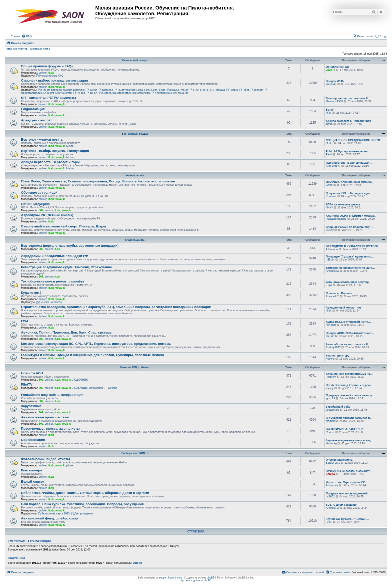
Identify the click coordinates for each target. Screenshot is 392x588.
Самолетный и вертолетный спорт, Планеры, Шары (63, 226)
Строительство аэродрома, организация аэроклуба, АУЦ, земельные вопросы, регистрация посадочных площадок (116, 307)
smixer (43, 73)
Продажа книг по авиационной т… (349, 493)
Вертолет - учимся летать (42, 139)
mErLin (330, 259)
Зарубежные (31, 406)
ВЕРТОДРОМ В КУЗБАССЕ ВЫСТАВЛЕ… (353, 246)
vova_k (330, 70)
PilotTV (27, 384)
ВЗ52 (329, 522)
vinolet (137, 563)
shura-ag (331, 443)
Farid (329, 154)
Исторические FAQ (50, 76)
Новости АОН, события (135, 367)
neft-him (331, 325)
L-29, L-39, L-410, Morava (207, 90)
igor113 (330, 398)
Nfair (329, 113)
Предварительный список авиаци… (350, 395)
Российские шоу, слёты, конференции (52, 395)
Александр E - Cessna (103, 388)
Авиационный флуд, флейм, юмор (49, 518)
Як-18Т (79, 93)
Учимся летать (135, 176)
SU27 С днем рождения (341, 505)
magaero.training (336, 219)
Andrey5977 (333, 166)
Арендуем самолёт (36, 120)
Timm (329, 124)
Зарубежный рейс (338, 407)
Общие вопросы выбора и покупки (62, 90)
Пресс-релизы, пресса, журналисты (50, 428)
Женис (330, 336)
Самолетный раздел (135, 60)
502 (41, 210)
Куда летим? (31, 293)
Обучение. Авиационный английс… (350, 182)
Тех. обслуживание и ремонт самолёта (52, 281)
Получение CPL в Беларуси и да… (349, 193)
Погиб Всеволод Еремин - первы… (350, 385)
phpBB (211, 578)
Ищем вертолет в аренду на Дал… (349, 163)
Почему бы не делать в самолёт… (349, 471)
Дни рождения (82, 513)
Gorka (329, 143)
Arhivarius (332, 485)
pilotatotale (332, 410)
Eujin (329, 285)
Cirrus (92, 90)
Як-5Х (92, 93)
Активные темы (40, 49)
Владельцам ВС (135, 240)
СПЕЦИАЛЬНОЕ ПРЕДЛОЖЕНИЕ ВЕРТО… (354, 140)
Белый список (33, 482)
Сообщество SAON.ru (135, 453)
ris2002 (330, 496)
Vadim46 (331, 84)
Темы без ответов (16, 49)
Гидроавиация (33, 109)
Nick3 (329, 207)
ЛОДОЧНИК (80, 380)
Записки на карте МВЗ (54, 513)
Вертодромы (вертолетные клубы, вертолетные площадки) (70, 246)
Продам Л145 (335, 81)
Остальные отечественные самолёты (124, 93)
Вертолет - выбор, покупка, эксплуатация (55, 151)
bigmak (330, 421)
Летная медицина (35, 204)
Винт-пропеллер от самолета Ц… (348, 98)
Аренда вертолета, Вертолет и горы (50, 162)
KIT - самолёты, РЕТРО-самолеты (48, 98)
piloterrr (71, 465)
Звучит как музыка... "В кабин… (347, 519)
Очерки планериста (339, 460)
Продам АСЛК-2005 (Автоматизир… (350, 333)
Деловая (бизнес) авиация (170, 93)
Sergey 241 (333, 463)
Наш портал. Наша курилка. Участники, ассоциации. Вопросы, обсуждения (82, 504)
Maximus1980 (334, 101)
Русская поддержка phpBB (196, 580)
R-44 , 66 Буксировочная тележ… (348, 151)
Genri (329, 185)
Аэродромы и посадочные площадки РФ (54, 256)
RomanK (331, 196)
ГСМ (24, 321)
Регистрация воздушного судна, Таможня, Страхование (66, 267)
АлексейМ (332, 271)
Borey (330, 110)
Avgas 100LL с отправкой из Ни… (348, 322)
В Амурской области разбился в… (349, 418)
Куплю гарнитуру (337, 356)
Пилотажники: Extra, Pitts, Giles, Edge (140, 90)
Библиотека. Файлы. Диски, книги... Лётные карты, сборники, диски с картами (85, 493)
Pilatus (232, 90)
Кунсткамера (31, 470)
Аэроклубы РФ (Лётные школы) (47, 215)
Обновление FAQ (337, 67)
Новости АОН (32, 373)
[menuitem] (27, 36)
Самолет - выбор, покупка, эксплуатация (54, 80)
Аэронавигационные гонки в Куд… (349, 440)
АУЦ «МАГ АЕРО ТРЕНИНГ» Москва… (351, 216)
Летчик (330, 359)
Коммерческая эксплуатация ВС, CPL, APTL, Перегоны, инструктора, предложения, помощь (96, 344)
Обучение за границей (39, 193)
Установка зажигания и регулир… (349, 282)
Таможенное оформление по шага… (350, 268)
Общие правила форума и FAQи (47, 66)
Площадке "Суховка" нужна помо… (350, 256)
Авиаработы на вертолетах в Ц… (348, 344)
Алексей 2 (332, 296)
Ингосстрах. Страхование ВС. (346, 482)
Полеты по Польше (339, 293)
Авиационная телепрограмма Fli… (349, 374)
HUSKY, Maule (178, 90)
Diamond (106, 90)
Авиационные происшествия (45, 417)
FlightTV (331, 377)
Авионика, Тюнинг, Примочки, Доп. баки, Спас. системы (67, 332)
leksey (330, 230)
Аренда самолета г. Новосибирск (348, 121)
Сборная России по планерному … (349, 227)
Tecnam (257, 90)
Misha (70, 146)
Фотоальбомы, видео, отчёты (45, 459)
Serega (330, 474)
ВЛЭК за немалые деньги (343, 204)
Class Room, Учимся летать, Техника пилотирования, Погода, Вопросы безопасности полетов (98, 181)
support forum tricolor (171, 578)
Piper (244, 90)
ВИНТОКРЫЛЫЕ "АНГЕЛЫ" (345, 429)
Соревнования (33, 440)
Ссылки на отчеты (49, 302)
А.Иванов (332, 249)
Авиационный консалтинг (343, 308)
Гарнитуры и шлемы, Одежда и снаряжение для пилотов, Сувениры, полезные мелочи (92, 355)
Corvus (330, 432)
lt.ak (51, 73)
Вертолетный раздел (135, 134)
